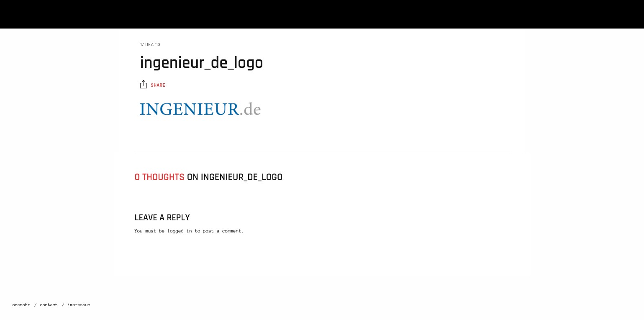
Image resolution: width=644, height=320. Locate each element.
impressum (79, 305)
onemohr (21, 305)
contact (49, 305)
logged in (180, 231)
